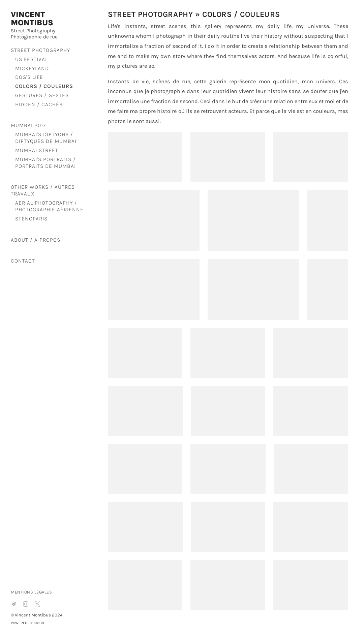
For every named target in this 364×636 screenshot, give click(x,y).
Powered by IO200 (27, 623)
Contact (23, 261)
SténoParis (31, 219)
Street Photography (40, 50)
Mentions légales (31, 592)
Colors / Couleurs (44, 86)
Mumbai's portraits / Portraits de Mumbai (45, 163)
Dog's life (29, 77)
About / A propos (36, 240)
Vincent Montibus (32, 19)
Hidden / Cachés (39, 104)
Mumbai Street (37, 150)
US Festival (32, 59)
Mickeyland (32, 68)
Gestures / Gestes (42, 95)
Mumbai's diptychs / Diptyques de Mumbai (46, 138)
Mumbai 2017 (28, 125)
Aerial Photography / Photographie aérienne (49, 206)
